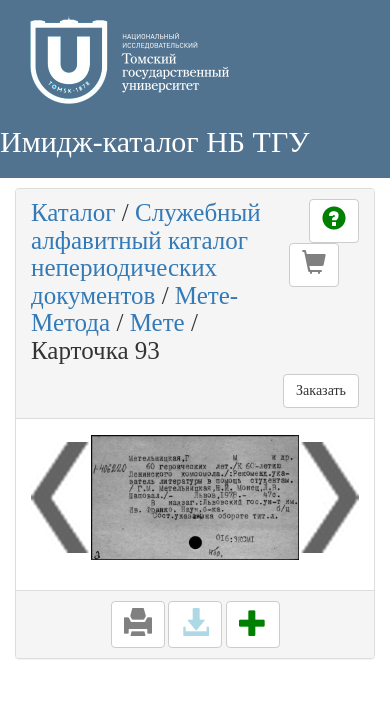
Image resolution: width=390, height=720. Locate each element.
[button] (314, 265)
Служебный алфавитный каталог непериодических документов (146, 254)
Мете (157, 322)
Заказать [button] (321, 390)
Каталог (73, 212)
